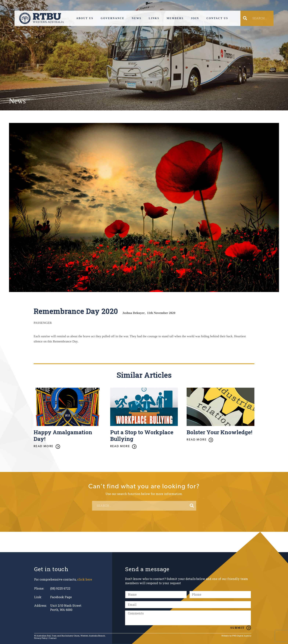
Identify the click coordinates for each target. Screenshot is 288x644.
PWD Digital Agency (242, 636)
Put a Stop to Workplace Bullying (142, 435)
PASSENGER (43, 323)
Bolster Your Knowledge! (219, 432)
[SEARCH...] (259, 18)
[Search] (192, 506)
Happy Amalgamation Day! (63, 435)
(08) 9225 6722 (60, 588)
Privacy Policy (41, 638)
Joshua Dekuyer (134, 313)
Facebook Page (61, 597)
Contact (53, 638)
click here (85, 579)
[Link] (42, 18)
